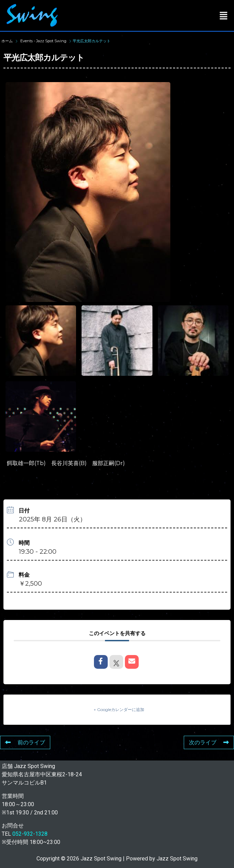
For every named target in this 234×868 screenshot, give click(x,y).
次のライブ (209, 742)
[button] (224, 15)
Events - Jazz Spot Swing (43, 41)
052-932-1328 (30, 834)
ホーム (8, 41)
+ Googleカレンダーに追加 (119, 709)
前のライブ (25, 742)
